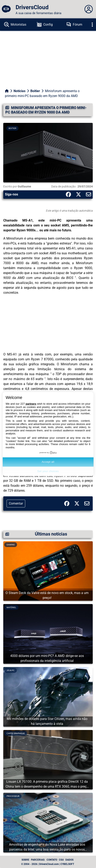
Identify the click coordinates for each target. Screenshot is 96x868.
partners (31, 404)
